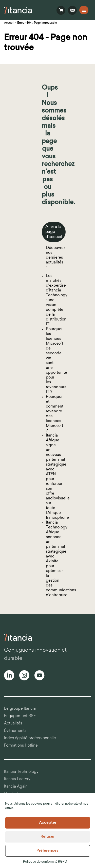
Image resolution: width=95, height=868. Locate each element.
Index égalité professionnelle (30, 738)
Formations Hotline (21, 746)
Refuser (48, 837)
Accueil (9, 23)
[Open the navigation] (84, 10)
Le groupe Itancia (20, 709)
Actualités (13, 724)
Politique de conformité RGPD (45, 862)
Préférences (48, 851)
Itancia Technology (21, 772)
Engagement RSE (20, 716)
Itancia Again (16, 787)
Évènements (15, 731)
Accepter (48, 823)
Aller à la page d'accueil (54, 232)
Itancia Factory (17, 779)
